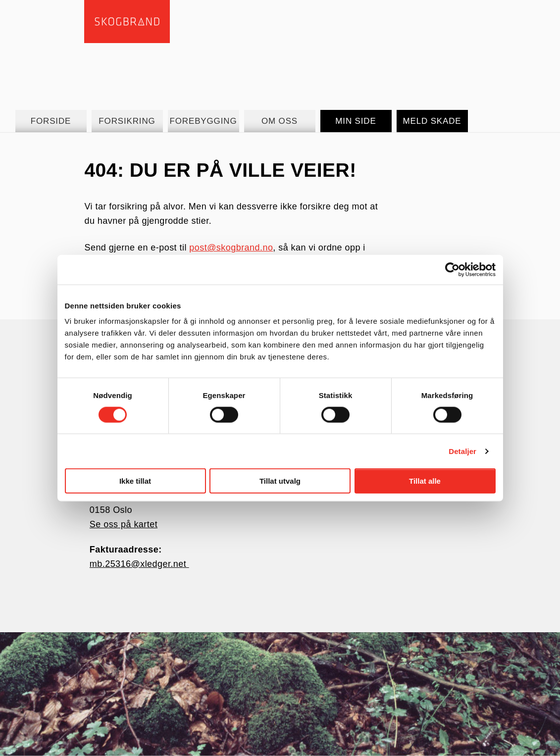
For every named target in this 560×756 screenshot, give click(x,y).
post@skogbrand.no (231, 248)
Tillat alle (425, 481)
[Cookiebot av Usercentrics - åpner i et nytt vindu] (452, 269)
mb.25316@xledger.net (139, 564)
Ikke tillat (135, 481)
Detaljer (462, 451)
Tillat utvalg (280, 481)
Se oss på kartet (124, 524)
